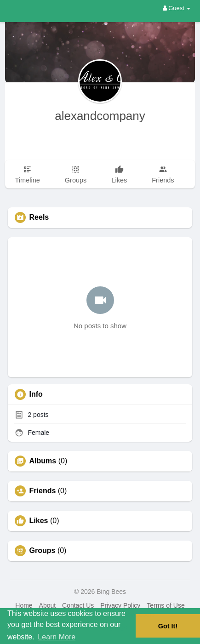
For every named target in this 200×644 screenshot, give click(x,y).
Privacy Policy (120, 605)
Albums (43, 461)
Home (24, 605)
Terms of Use (166, 605)
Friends (43, 491)
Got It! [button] (168, 626)
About (48, 605)
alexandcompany (100, 116)
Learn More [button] (57, 637)
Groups (43, 551)
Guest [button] (177, 8)
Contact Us (78, 605)
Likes (39, 521)
